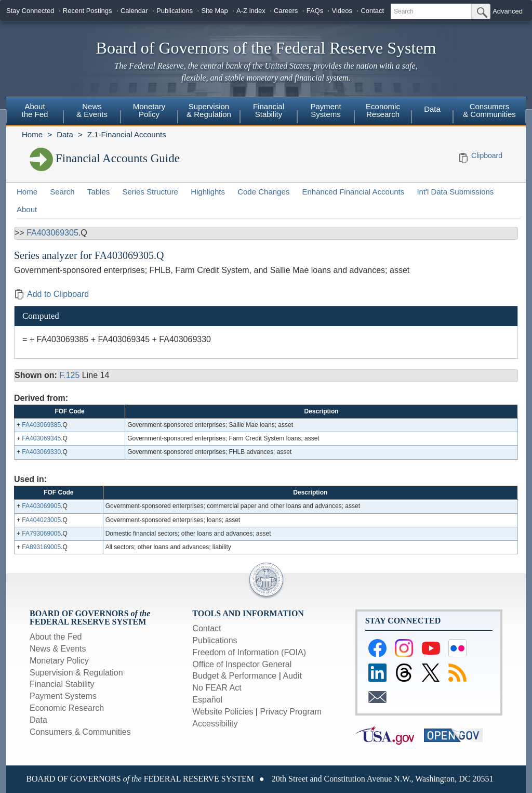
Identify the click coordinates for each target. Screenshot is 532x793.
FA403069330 (41, 452)
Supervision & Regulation (76, 673)
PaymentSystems (325, 110)
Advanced (508, 11)
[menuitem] (35, 112)
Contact (372, 11)
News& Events (92, 110)
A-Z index (251, 11)
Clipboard (487, 155)
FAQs (315, 11)
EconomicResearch (383, 110)
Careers (286, 11)
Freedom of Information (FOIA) (249, 652)
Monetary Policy (59, 661)
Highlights (208, 192)
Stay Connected (30, 11)
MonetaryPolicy (149, 110)
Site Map (214, 11)
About (27, 209)
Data (432, 109)
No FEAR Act (217, 688)
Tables (98, 192)
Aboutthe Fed (35, 110)
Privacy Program (290, 712)
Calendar (134, 11)
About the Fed (56, 637)
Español (207, 700)
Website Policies (223, 712)
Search (62, 192)
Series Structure (150, 192)
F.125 (69, 375)
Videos (342, 11)
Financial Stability (62, 684)
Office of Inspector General (242, 664)
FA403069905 (41, 506)
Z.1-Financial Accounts (127, 134)
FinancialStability (269, 110)
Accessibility (215, 724)
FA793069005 (41, 534)
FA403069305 (52, 233)
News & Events (58, 649)
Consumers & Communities (489, 110)
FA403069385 (41, 425)
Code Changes (263, 192)
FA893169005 (41, 547)
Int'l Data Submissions (455, 192)
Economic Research (67, 708)
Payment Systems (63, 696)
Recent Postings (88, 11)
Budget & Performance (234, 676)
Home (32, 134)
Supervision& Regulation (209, 110)
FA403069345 (41, 438)
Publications (175, 11)
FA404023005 (41, 520)
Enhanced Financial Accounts (353, 192)
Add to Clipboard (51, 294)
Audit (292, 676)
